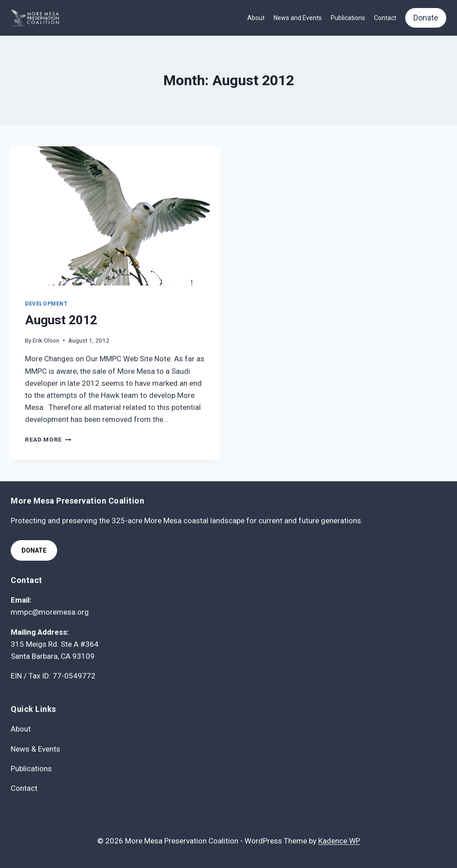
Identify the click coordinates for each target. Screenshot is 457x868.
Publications (348, 18)
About (256, 18)
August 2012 (61, 320)
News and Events (298, 18)
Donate (426, 18)
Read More (48, 439)
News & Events (35, 749)
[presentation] (115, 216)
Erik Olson (46, 340)
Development (46, 304)
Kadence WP (339, 841)
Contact (385, 18)
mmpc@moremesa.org (50, 612)
